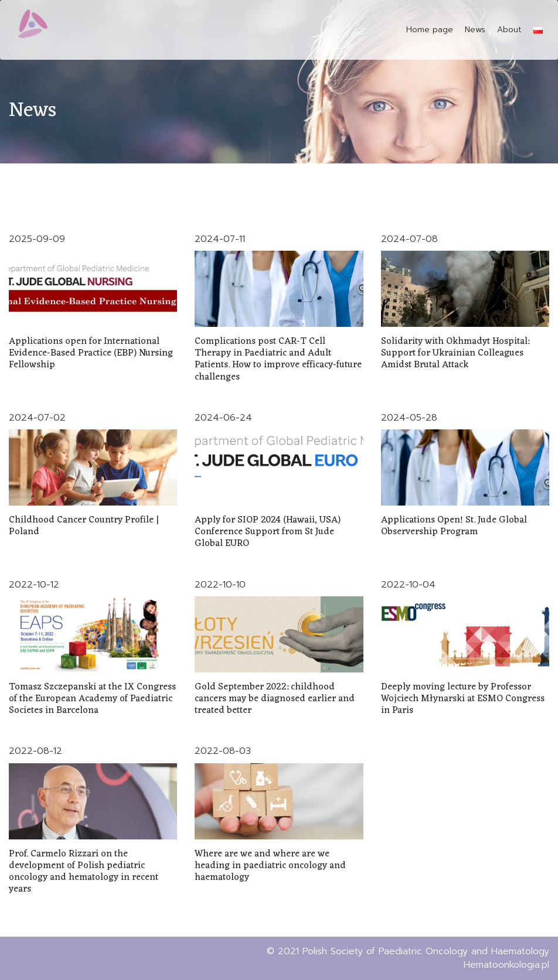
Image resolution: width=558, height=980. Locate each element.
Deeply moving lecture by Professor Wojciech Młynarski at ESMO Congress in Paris (463, 699)
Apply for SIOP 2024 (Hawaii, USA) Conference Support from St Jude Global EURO (268, 532)
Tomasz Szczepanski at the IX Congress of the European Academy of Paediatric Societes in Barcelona (92, 699)
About (509, 30)
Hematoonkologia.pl (506, 965)
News (475, 30)
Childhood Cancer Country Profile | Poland (84, 526)
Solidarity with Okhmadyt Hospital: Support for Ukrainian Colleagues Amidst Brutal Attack (455, 353)
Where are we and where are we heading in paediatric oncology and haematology (270, 866)
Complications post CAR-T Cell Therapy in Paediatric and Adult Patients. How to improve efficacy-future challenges (278, 359)
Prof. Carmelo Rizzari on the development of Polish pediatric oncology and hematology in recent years (84, 872)
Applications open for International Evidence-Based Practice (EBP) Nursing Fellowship (91, 353)
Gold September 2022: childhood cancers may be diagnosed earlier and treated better (275, 699)
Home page (430, 30)
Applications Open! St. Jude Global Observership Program (454, 526)
